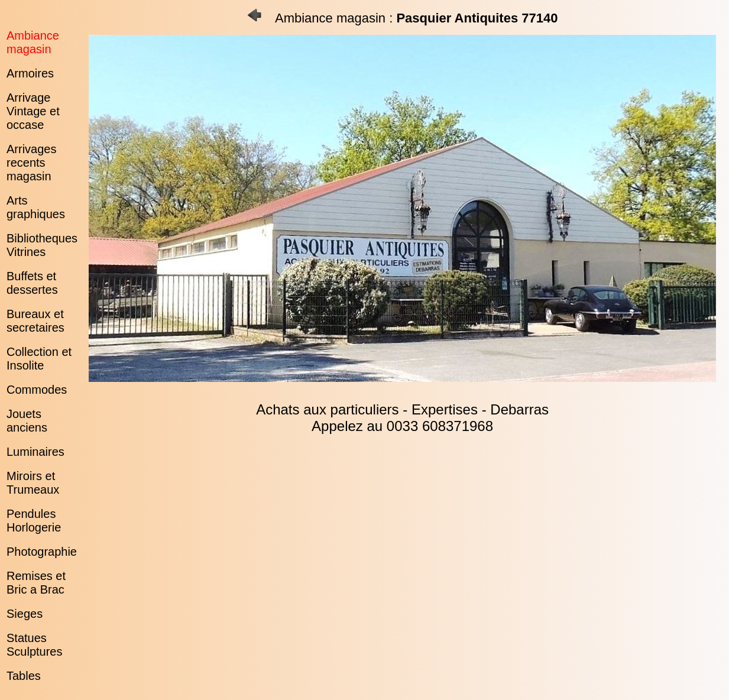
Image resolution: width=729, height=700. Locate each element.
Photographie (42, 552)
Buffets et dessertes (32, 283)
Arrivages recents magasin (31, 163)
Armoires (30, 73)
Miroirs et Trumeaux (33, 483)
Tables (24, 676)
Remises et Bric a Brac (36, 583)
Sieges (25, 614)
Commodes (37, 390)
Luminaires (35, 452)
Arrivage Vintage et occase (33, 111)
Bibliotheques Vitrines (42, 245)
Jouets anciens (27, 421)
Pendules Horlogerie (34, 521)
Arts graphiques (36, 207)
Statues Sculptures (35, 645)
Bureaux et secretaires (35, 321)
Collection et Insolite (39, 359)
